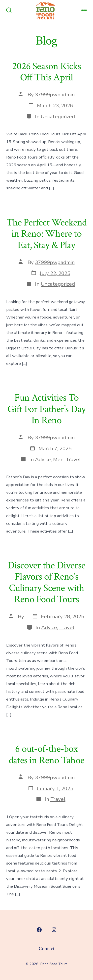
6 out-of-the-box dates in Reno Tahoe (46, 755)
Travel (73, 459)
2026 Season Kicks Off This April (46, 72)
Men (58, 459)
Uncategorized (58, 116)
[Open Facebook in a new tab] (39, 930)
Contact (46, 949)
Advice (43, 459)
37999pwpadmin (55, 95)
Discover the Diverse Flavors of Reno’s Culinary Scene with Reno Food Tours (46, 582)
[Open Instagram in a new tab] (54, 930)
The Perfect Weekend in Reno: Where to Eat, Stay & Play (47, 234)
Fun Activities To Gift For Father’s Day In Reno (46, 409)
